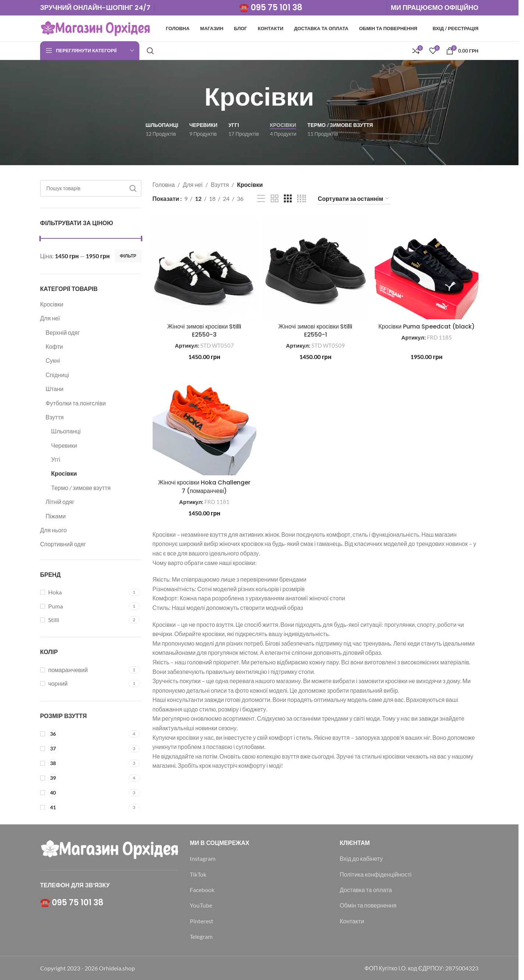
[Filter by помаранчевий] (83, 670)
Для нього (53, 530)
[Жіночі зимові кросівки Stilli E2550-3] (204, 267)
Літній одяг (60, 502)
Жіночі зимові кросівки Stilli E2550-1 (316, 331)
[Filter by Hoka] (83, 592)
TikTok (198, 874)
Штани (54, 389)
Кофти (54, 346)
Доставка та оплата (366, 890)
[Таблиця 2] (275, 199)
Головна (164, 184)
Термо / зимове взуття (81, 488)
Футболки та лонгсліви (76, 403)
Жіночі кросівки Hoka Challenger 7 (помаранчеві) (204, 487)
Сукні (53, 360)
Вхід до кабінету (361, 858)
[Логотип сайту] (95, 27)
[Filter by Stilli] (83, 620)
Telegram (201, 936)
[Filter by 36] (83, 734)
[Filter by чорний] (83, 683)
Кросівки (52, 304)
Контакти (352, 921)
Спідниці (57, 375)
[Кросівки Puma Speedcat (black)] (427, 267)
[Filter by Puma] (83, 606)
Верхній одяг (63, 332)
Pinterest (202, 921)
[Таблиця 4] (302, 199)
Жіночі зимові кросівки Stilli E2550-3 (204, 331)
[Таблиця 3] (288, 199)
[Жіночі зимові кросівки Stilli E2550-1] (316, 267)
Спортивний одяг (63, 544)
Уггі (56, 459)
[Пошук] (150, 51)
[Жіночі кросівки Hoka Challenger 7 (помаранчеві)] (204, 423)
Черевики (64, 445)
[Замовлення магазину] (354, 199)
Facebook (202, 890)
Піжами (56, 516)
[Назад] (195, 97)
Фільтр (128, 256)
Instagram (203, 858)
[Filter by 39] (83, 778)
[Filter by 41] (83, 808)
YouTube (201, 905)
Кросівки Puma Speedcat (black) (427, 326)
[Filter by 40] (83, 793)
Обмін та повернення (368, 905)
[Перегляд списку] (261, 199)
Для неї (50, 318)
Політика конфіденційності (376, 874)
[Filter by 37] (83, 749)
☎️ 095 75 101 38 (271, 8)
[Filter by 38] (83, 764)
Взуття (55, 417)
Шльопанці (66, 431)
